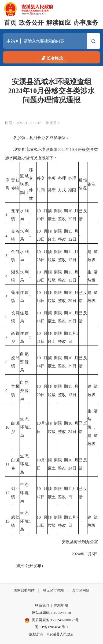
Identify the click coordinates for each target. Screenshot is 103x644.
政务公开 (31, 23)
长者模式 (52, 57)
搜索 (93, 42)
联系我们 (42, 605)
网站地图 (61, 605)
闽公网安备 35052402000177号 (51, 620)
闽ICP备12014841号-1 (51, 627)
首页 (10, 23)
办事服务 (86, 23)
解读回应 (58, 23)
